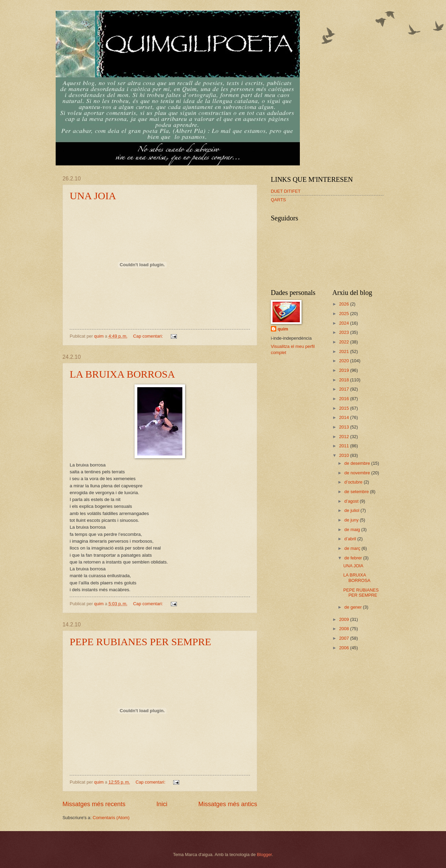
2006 (345, 648)
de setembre (357, 492)
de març (353, 548)
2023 (345, 332)
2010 (345, 455)
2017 (345, 389)
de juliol (352, 510)
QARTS (278, 200)
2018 (345, 380)
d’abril (351, 539)
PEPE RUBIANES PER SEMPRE (140, 642)
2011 (345, 446)
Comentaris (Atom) (111, 818)
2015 (345, 408)
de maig (353, 530)
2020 (345, 361)
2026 (345, 304)
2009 (345, 619)
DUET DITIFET (286, 191)
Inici (162, 804)
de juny (352, 520)
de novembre (358, 473)
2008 (345, 629)
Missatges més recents (94, 804)
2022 (345, 342)
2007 (345, 638)
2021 (345, 351)
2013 (345, 427)
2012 (345, 437)
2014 (345, 417)
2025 (345, 314)
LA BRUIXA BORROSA (122, 374)
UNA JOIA (93, 196)
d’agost (352, 501)
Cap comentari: (149, 336)
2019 (345, 370)
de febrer (354, 558)
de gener (353, 607)
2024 (345, 323)
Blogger (264, 855)
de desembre (358, 463)
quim (283, 329)
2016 (345, 399)
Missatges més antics (228, 804)
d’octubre (354, 482)
